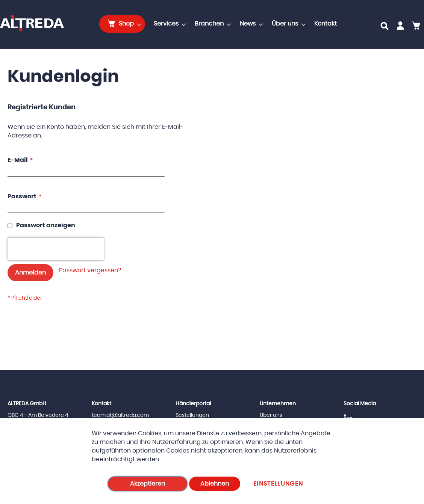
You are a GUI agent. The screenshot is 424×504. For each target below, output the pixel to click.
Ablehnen (215, 484)
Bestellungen (192, 415)
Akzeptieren (148, 484)
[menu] (220, 24)
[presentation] (56, 249)
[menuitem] (122, 24)
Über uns (271, 415)
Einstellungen (278, 484)
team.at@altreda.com (120, 415)
